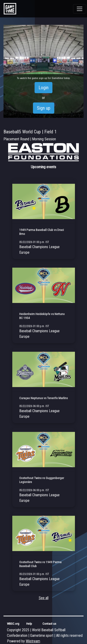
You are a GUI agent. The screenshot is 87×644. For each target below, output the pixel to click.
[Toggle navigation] (80, 9)
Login (43, 88)
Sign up (44, 108)
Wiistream (33, 641)
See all (44, 598)
